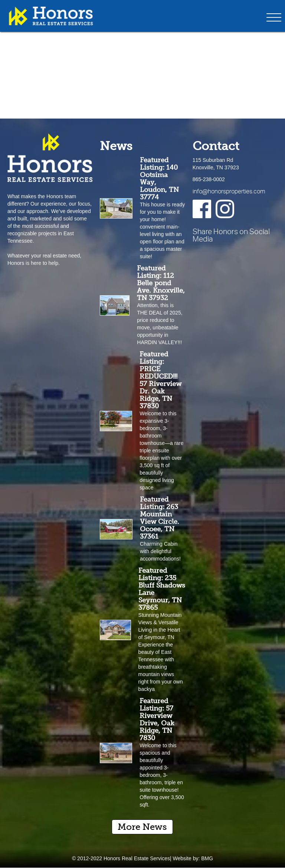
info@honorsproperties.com (229, 191)
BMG (207, 858)
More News (142, 827)
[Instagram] (225, 209)
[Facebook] (202, 209)
